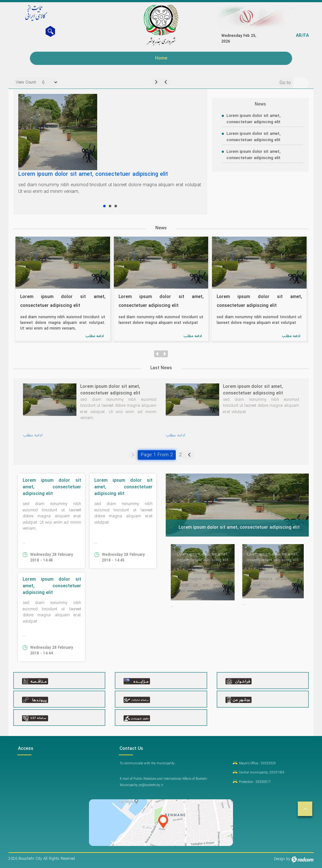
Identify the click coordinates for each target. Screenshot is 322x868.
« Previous (133, 456)
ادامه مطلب (94, 336)
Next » (189, 456)
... (24, 543)
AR (299, 36)
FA (306, 36)
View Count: (24, 83)
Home (161, 58)
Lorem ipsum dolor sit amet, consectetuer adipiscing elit (93, 175)
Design (279, 860)
